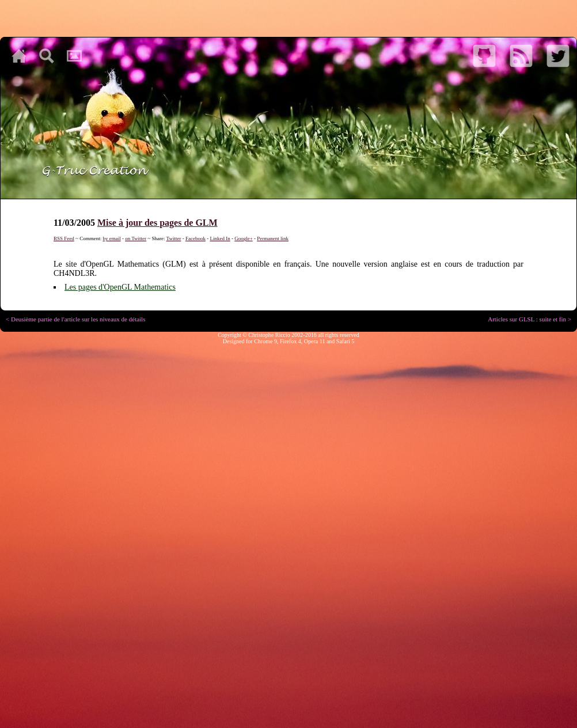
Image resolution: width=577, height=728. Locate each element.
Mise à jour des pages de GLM (157, 223)
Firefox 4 (291, 341)
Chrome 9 (265, 341)
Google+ (244, 238)
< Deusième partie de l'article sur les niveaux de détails (75, 319)
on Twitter (136, 238)
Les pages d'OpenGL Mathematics (120, 287)
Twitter (174, 238)
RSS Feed (64, 238)
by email (111, 238)
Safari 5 (345, 341)
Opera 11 (315, 341)
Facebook (196, 238)
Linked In (220, 238)
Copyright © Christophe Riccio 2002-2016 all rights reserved (288, 335)
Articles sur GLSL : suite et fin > (529, 319)
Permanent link (273, 238)
